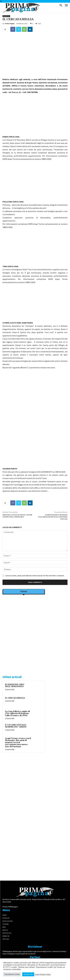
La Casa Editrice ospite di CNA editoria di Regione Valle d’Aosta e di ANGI (17, 714)
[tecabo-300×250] (21, 668)
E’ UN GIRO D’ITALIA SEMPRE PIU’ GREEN (16, 726)
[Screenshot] (24, 628)
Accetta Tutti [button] (28, 974)
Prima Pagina (10, 24)
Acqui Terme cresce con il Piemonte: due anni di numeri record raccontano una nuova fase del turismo (18, 743)
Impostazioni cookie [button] (12, 974)
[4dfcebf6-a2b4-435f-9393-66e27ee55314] (24, 826)
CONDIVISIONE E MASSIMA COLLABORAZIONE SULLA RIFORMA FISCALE (53, 517)
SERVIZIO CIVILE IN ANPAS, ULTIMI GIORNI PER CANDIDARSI (17, 516)
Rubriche (6, 16)
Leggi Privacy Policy (43, 974)
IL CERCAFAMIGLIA (15, 698)
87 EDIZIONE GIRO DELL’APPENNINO (15, 686)
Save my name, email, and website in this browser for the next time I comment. (35, 576)
